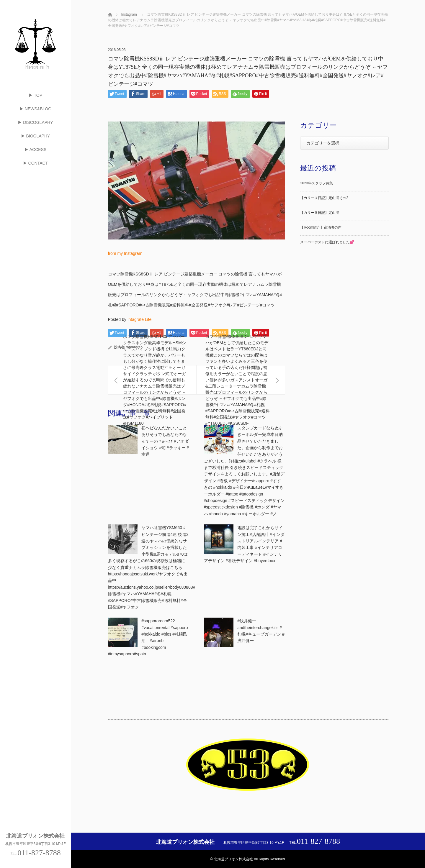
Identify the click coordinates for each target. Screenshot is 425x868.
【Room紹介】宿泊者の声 (321, 227)
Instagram (129, 14)
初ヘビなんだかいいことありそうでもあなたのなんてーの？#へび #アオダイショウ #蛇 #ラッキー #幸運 (165, 441)
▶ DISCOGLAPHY (35, 122)
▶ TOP (35, 95)
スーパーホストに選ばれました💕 (327, 242)
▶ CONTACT (36, 163)
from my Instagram (125, 253)
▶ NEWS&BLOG (35, 109)
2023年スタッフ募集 (317, 183)
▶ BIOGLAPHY (36, 136)
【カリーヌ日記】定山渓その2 (324, 198)
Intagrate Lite (140, 319)
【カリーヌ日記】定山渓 (320, 213)
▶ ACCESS (36, 150)
